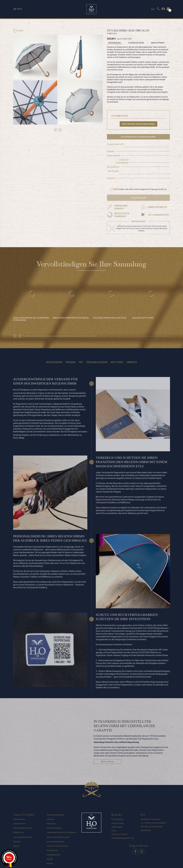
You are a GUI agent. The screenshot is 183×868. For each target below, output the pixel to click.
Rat (81, 354)
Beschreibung (54, 354)
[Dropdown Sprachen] (153, 9)
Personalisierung (97, 354)
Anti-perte (117, 354)
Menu (18, 9)
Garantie (132, 354)
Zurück (18, 31)
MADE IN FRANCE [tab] (158, 43)
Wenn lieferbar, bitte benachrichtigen (138, 124)
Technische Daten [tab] (136, 43)
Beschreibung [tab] (115, 43)
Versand (71, 354)
